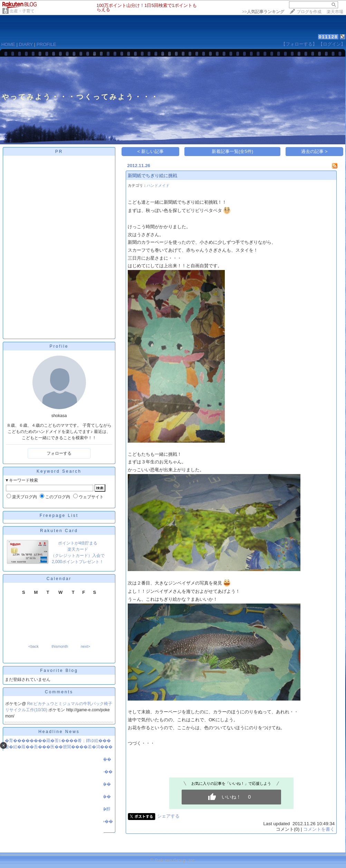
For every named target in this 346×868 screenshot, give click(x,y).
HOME (8, 44)
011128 (328, 37)
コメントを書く (319, 829)
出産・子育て (22, 11)
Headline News (59, 732)
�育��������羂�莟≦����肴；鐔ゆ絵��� (58, 741)
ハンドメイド (158, 185)
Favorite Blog (59, 671)
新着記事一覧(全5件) (232, 151)
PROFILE (46, 44)
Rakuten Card (59, 531)
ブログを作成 (309, 12)
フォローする (59, 453)
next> (85, 646)
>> (263, 12)
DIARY (26, 44)
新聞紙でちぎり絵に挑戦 (152, 176)
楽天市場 (335, 12)
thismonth (60, 646)
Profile (59, 346)
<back (33, 646)
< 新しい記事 (151, 151)
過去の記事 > (314, 151)
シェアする (168, 816)
